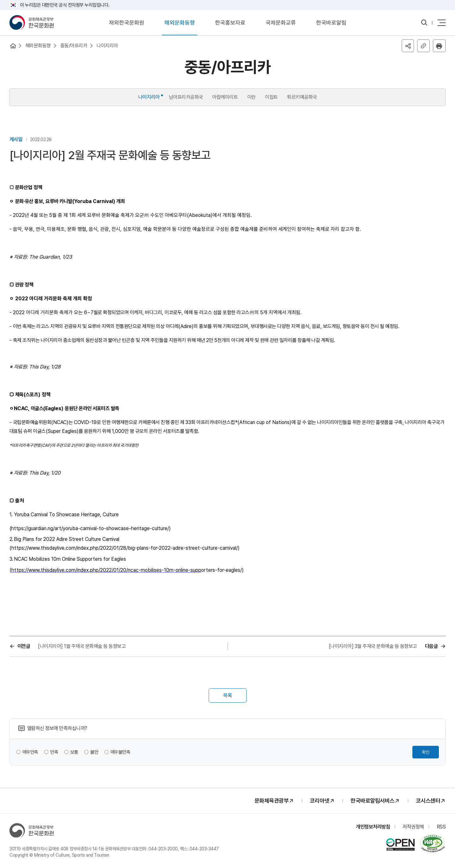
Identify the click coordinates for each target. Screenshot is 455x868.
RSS (441, 827)
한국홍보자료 (230, 23)
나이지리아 (108, 46)
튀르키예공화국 (302, 97)
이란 (251, 97)
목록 (228, 696)
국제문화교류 (281, 23)
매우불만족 (120, 752)
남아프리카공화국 (186, 97)
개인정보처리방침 (373, 827)
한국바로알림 (331, 23)
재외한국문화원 (127, 23)
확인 (426, 752)
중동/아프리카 (74, 46)
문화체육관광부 (272, 801)
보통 (74, 752)
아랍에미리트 (225, 97)
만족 (54, 752)
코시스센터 (428, 801)
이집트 (271, 97)
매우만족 (30, 752)
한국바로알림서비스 (373, 801)
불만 (95, 752)
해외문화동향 (180, 23)
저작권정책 (413, 827)
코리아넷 (320, 801)
